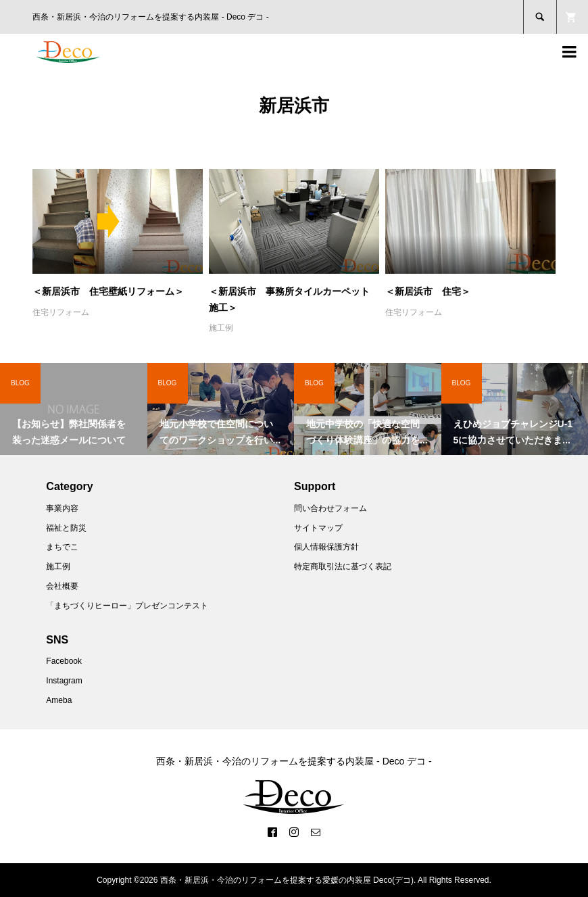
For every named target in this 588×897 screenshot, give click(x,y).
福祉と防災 (66, 528)
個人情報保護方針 (326, 547)
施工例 (221, 328)
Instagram (64, 681)
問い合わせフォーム (330, 508)
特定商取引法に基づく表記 (343, 566)
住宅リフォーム (61, 312)
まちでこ (62, 547)
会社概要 (62, 586)
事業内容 (62, 508)
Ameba (59, 700)
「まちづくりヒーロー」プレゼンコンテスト (127, 606)
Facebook (64, 661)
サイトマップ (318, 528)
